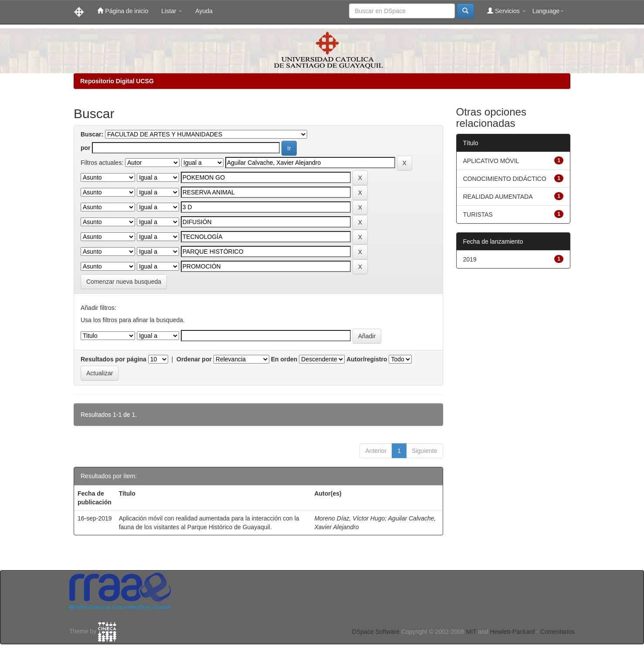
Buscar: (92, 134)
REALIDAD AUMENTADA (498, 197)
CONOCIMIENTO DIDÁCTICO (505, 179)
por (86, 148)
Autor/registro (367, 359)
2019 (470, 259)
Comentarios (558, 632)
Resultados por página (114, 359)
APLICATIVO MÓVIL (491, 161)
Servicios (507, 11)
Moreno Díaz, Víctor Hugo (349, 518)
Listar (172, 11)
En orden (284, 359)
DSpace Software (376, 632)
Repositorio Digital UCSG (117, 81)
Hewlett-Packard (512, 632)
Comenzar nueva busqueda (124, 282)
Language (548, 11)
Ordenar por (194, 359)
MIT (471, 632)
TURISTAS (478, 214)
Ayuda (204, 11)
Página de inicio (123, 11)
